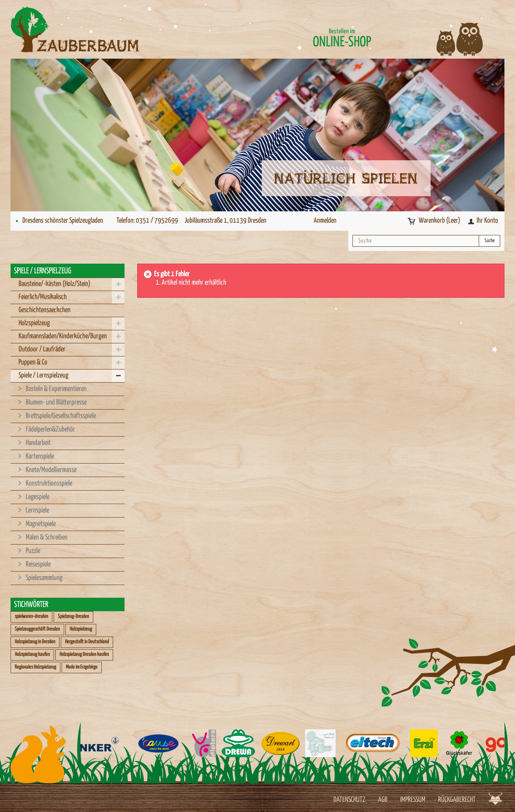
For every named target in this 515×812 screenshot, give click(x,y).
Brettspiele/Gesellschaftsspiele (60, 416)
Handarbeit (38, 443)
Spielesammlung (43, 578)
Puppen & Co (33, 363)
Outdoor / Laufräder (42, 349)
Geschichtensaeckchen (45, 310)
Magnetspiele (40, 524)
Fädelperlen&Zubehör (50, 430)
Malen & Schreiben (46, 538)
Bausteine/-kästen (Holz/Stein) (54, 284)
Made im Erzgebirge (82, 667)
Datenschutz (350, 800)
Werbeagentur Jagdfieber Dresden (495, 798)
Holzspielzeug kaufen (32, 654)
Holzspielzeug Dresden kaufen (84, 654)
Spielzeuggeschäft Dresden (37, 629)
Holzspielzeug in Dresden (35, 642)
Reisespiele (38, 565)
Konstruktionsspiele (48, 484)
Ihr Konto (487, 221)
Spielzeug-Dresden (73, 616)
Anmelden (325, 221)
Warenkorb (440, 221)
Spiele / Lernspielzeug (43, 376)
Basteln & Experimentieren (56, 389)
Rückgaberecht (457, 800)
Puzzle (32, 551)
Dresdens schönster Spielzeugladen (63, 221)
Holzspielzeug (34, 323)
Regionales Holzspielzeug (35, 667)
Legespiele (37, 497)
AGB (383, 800)
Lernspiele (37, 511)
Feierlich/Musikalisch (43, 297)
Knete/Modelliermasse (50, 470)
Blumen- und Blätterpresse (56, 403)
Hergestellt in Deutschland (87, 642)
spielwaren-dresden (31, 616)
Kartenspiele (39, 457)
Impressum (413, 800)
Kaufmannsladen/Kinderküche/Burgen (63, 336)
